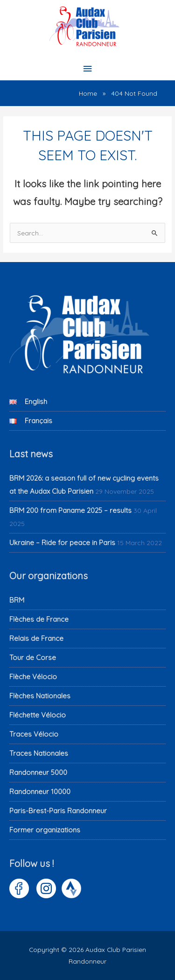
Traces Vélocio (34, 734)
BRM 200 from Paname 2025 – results (70, 510)
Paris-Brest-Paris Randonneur (58, 811)
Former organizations (45, 830)
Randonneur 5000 (38, 772)
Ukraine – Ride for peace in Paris (62, 543)
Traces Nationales (39, 753)
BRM (17, 600)
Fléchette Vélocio (38, 715)
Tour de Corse (33, 657)
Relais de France (36, 638)
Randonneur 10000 (40, 792)
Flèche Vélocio (33, 677)
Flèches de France (39, 619)
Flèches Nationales (40, 696)
